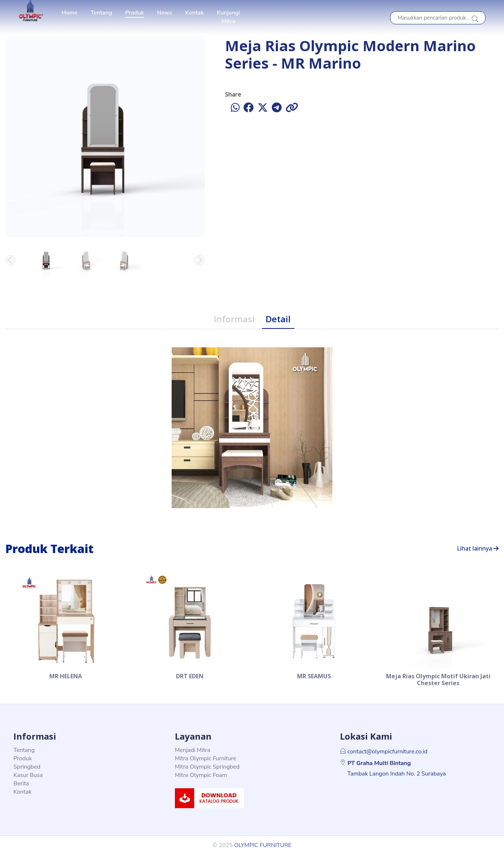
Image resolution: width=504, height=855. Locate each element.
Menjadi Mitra (193, 750)
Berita (21, 784)
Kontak (194, 13)
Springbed (27, 767)
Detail (278, 319)
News (165, 13)
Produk (135, 13)
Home (70, 13)
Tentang (102, 13)
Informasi (234, 319)
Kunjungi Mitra (228, 17)
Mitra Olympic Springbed (207, 767)
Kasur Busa (28, 775)
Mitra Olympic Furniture (206, 758)
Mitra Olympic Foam (201, 775)
